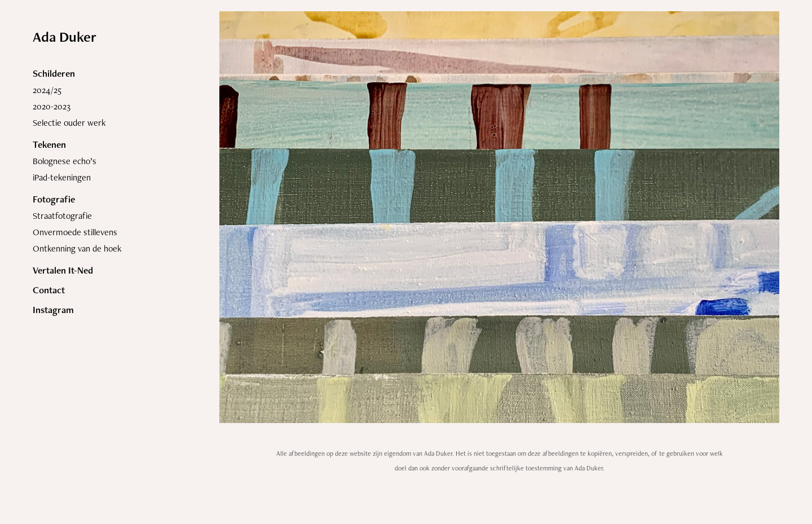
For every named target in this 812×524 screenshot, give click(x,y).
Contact (49, 290)
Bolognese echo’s (65, 161)
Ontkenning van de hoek (77, 248)
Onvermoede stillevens (75, 232)
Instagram (53, 310)
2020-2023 (52, 106)
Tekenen (49, 144)
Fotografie (54, 199)
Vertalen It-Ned (63, 270)
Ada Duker (65, 37)
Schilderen (54, 73)
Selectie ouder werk (69, 123)
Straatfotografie (62, 216)
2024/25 (47, 90)
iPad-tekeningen (62, 177)
